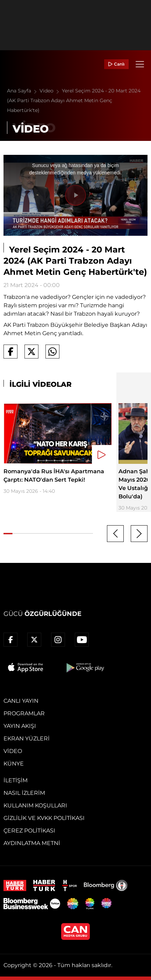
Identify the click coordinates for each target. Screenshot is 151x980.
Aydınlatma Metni (32, 843)
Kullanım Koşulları (35, 805)
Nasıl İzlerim (24, 793)
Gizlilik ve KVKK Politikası (44, 818)
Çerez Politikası (29, 831)
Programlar (24, 713)
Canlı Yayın (21, 701)
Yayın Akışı (20, 726)
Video (51, 91)
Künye (14, 764)
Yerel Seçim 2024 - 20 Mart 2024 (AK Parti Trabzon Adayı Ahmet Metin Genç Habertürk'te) (74, 100)
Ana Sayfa (23, 91)
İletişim (16, 780)
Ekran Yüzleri (27, 738)
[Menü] (140, 64)
